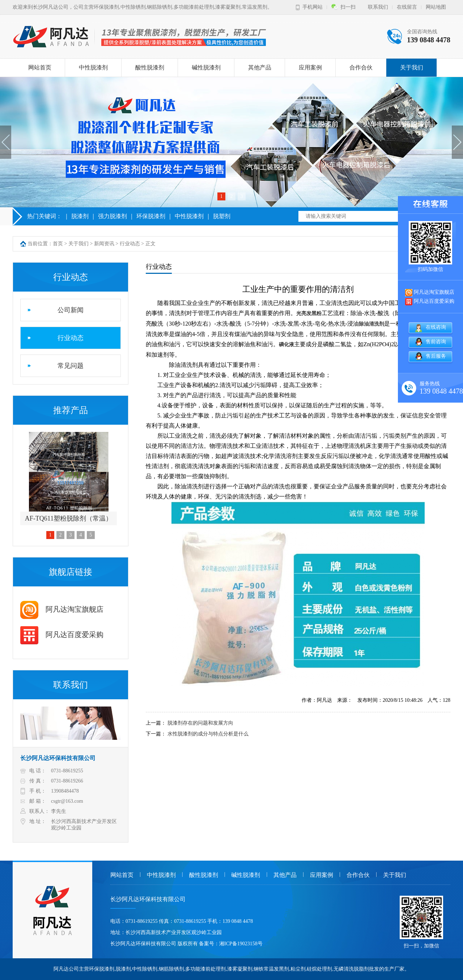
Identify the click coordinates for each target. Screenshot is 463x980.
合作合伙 (361, 67)
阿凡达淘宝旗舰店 (62, 609)
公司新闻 (71, 310)
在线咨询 (436, 327)
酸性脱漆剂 (150, 67)
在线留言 (407, 7)
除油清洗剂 (371, 324)
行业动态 (130, 244)
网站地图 (436, 7)
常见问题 (71, 366)
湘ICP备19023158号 (241, 944)
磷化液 (286, 345)
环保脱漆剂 (151, 216)
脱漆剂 (80, 216)
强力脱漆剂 (112, 216)
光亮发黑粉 (309, 313)
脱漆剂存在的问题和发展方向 (200, 723)
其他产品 (260, 67)
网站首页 (40, 67)
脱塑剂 (222, 216)
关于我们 (412, 67)
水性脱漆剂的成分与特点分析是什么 (208, 734)
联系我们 (378, 7)
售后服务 (436, 356)
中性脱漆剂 (93, 67)
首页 (58, 244)
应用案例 (310, 67)
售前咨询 (436, 342)
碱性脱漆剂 (206, 67)
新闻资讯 (104, 244)
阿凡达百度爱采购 (62, 635)
